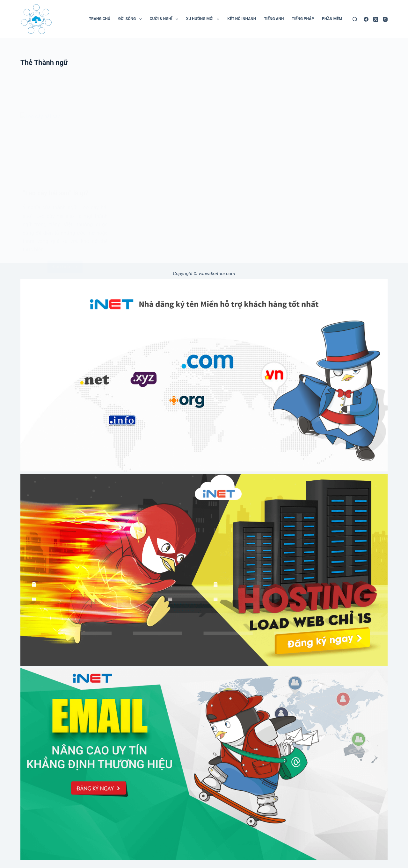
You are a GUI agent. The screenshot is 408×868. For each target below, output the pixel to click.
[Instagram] (385, 19)
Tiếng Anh (274, 19)
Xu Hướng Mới (204, 19)
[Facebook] (366, 19)
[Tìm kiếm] (355, 19)
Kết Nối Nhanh (242, 19)
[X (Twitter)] (376, 19)
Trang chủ (100, 19)
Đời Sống (131, 19)
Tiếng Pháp (303, 19)
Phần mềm (332, 19)
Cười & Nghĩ (165, 19)
